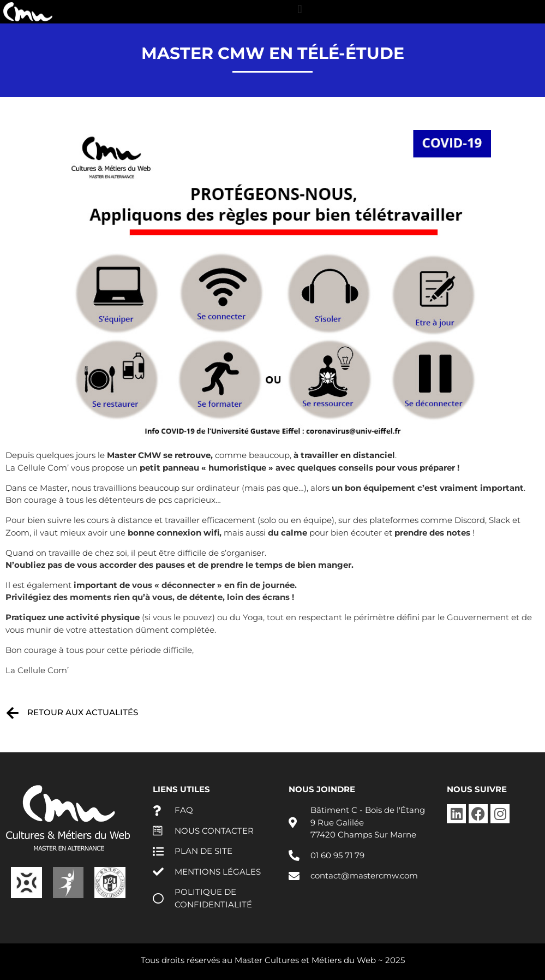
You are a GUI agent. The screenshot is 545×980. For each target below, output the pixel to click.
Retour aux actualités (83, 712)
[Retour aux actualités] (12, 713)
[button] (300, 9)
